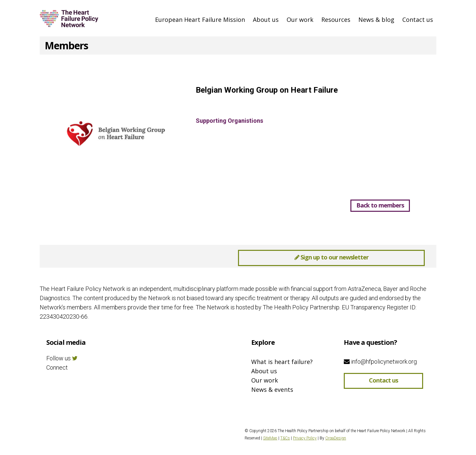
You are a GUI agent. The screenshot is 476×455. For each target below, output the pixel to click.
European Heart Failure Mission (200, 20)
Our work (300, 20)
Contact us (418, 20)
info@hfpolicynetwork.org (380, 362)
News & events (272, 389)
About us (266, 20)
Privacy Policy (305, 438)
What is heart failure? (282, 362)
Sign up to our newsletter (332, 257)
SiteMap (270, 438)
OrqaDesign (336, 438)
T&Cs (285, 438)
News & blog (376, 20)
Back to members (380, 205)
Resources (336, 20)
